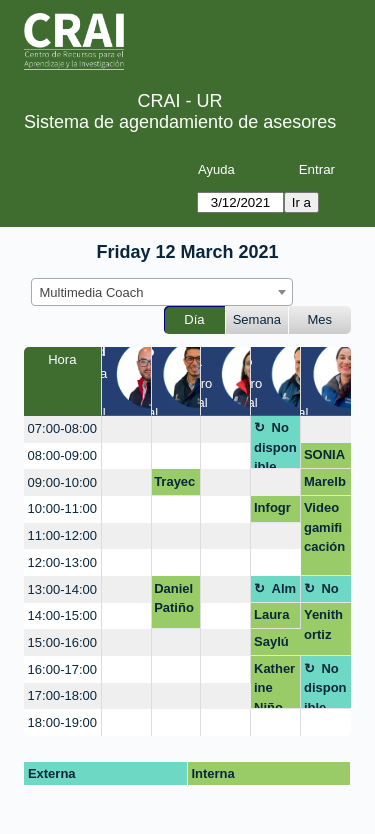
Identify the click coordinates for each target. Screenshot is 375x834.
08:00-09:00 (62, 455)
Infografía (272, 511)
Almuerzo (275, 592)
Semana (257, 319)
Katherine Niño (274, 685)
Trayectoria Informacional (174, 485)
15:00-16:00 (62, 642)
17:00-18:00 (62, 695)
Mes (320, 319)
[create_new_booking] (126, 429)
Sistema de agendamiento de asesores (180, 122)
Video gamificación (324, 527)
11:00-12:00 (62, 535)
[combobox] (162, 292)
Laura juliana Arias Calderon (274, 618)
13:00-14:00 (62, 589)
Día (194, 319)
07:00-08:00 (62, 428)
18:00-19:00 (62, 722)
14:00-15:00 (62, 615)
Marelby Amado (326, 485)
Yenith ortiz (323, 624)
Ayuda (216, 169)
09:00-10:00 (62, 482)
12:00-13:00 (62, 562)
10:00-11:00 (62, 508)
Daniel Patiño (174, 598)
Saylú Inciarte (273, 645)
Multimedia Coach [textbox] (92, 292)
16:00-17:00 (62, 669)
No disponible (275, 444)
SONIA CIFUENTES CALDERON (324, 458)
